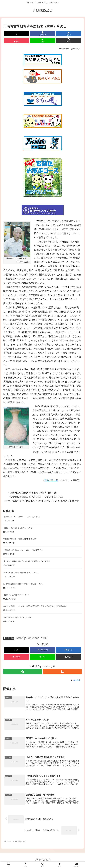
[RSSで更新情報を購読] (62, 672)
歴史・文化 (9, 638)
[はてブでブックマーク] (69, 33)
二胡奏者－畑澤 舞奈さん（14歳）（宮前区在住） (23, 550)
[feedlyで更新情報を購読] (23, 672)
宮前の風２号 (51, 480)
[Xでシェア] (16, 33)
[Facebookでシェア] (42, 33)
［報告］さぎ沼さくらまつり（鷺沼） (18, 528)
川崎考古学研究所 (32, 638)
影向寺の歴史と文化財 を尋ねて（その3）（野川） (24, 584)
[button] (69, 40)
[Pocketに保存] (16, 40)
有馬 (44, 638)
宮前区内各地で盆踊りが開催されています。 (21, 573)
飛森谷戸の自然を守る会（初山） (17, 595)
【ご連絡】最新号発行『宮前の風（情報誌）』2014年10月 (27, 561)
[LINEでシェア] (42, 40)
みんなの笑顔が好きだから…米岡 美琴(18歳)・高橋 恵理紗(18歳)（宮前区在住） (35, 606)
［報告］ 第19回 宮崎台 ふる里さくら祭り (21, 517)
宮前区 (20, 638)
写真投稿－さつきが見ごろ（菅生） (18, 617)
